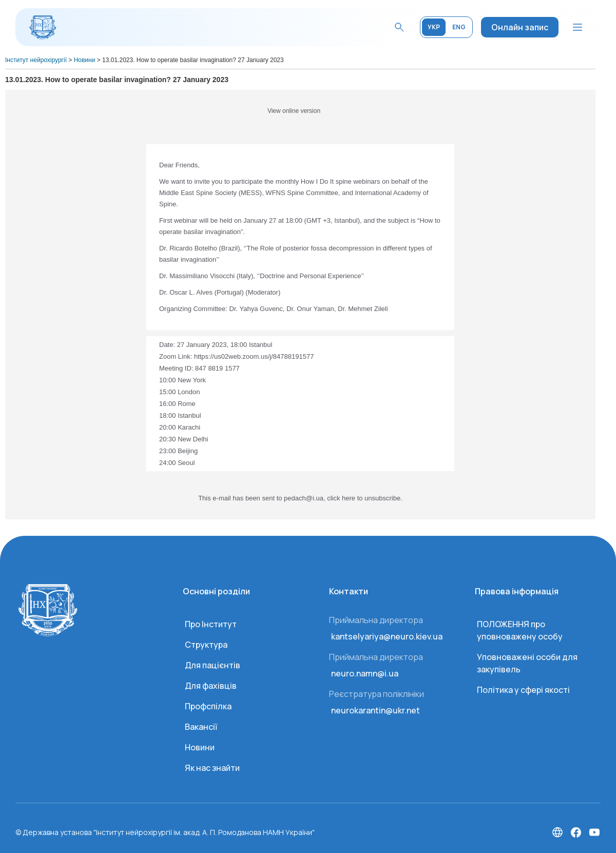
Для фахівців (211, 686)
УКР (434, 27)
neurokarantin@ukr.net (376, 710)
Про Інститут (211, 624)
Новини (200, 747)
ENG (459, 27)
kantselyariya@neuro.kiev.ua (387, 636)
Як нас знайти (212, 768)
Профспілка (208, 706)
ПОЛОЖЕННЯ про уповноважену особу (520, 630)
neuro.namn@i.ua (365, 673)
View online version (294, 111)
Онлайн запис (520, 27)
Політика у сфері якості (523, 690)
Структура (206, 645)
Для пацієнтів (213, 665)
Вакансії (201, 727)
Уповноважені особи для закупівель (527, 663)
